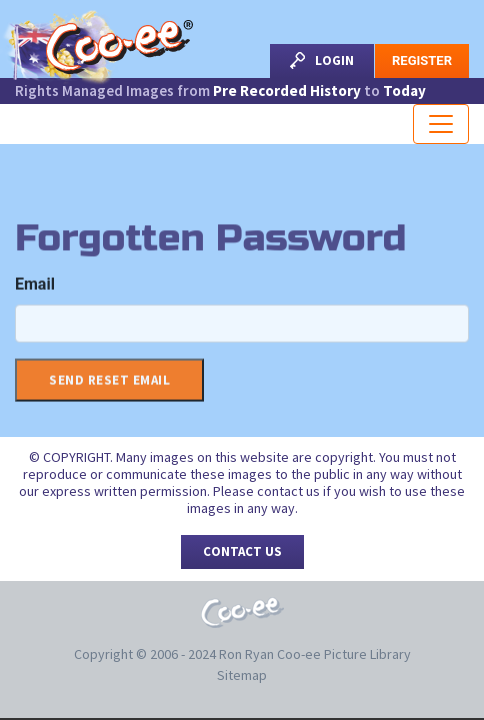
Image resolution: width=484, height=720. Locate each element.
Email (35, 287)
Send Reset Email (109, 383)
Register (422, 60)
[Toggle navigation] (441, 124)
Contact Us (242, 551)
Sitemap (242, 675)
